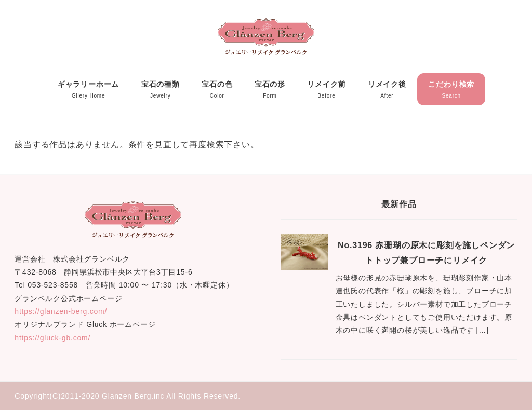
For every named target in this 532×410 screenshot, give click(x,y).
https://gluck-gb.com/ (52, 338)
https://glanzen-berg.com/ (61, 311)
